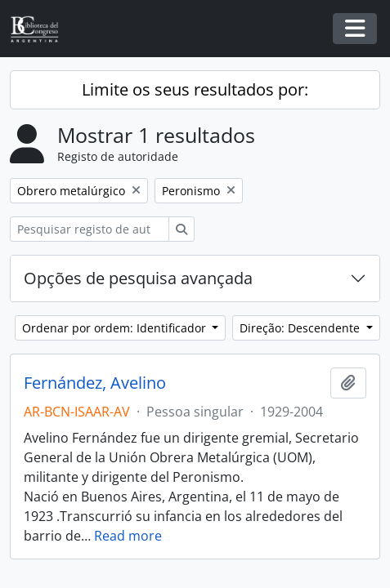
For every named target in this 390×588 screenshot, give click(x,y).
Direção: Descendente (301, 328)
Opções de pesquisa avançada (138, 278)
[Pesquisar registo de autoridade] (90, 229)
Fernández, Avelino (95, 383)
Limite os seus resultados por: (195, 89)
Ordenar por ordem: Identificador (116, 328)
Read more (128, 536)
